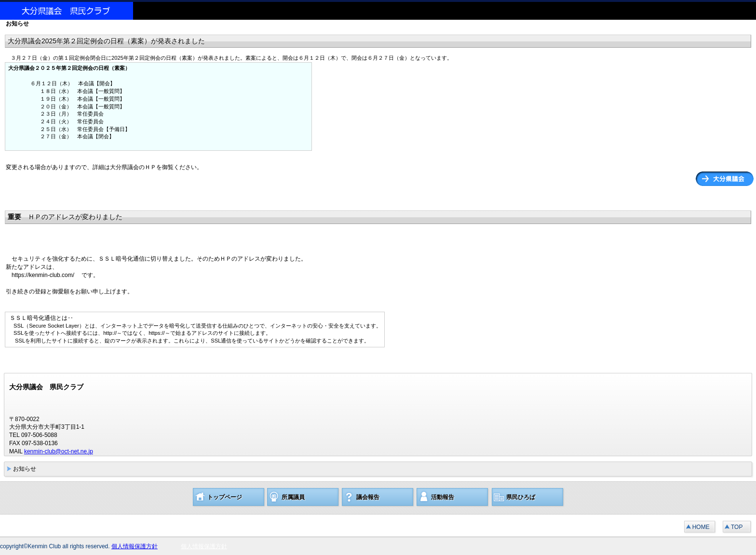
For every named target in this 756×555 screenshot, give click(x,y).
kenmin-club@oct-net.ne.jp (59, 451)
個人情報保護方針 (135, 546)
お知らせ (25, 469)
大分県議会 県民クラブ (72, 11)
